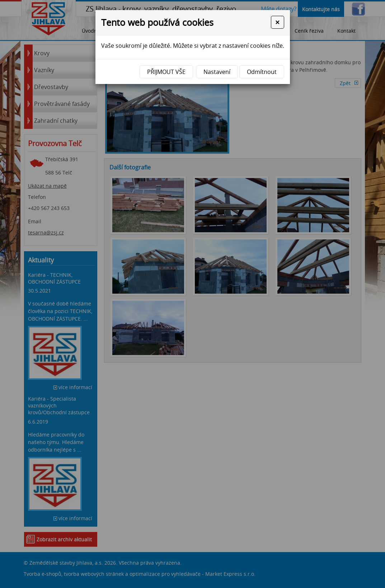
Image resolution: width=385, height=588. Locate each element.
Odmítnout (262, 72)
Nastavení (217, 72)
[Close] (277, 22)
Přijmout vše (166, 72)
